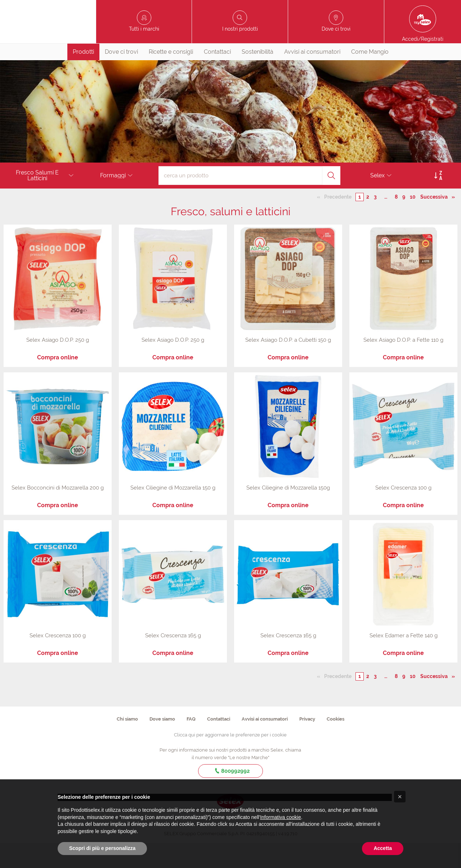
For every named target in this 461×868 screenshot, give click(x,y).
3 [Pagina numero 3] (375, 222)
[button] (400, 797)
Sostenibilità (258, 77)
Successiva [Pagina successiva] (436, 222)
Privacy (307, 744)
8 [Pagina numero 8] (396, 222)
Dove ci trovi (121, 77)
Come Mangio (370, 77)
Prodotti (83, 77)
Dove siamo (162, 744)
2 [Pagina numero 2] (368, 222)
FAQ (191, 744)
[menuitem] (83, 77)
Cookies (335, 744)
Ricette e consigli (171, 77)
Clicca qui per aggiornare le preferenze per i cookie (230, 760)
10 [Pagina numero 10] (413, 222)
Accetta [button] (383, 848)
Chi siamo (127, 744)
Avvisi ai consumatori (312, 77)
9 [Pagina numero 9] (404, 222)
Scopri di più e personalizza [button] (102, 848)
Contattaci (217, 77)
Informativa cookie (281, 817)
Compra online (58, 383)
